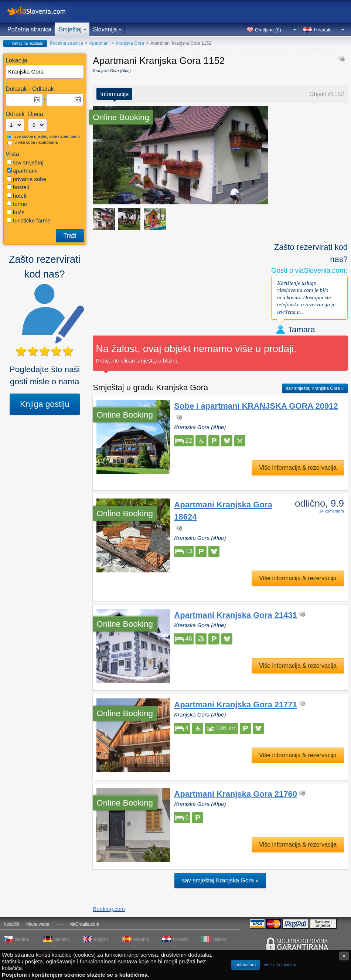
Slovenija (105, 29)
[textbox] (45, 72)
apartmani (22, 171)
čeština (22, 939)
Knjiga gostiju (45, 404)
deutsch (62, 939)
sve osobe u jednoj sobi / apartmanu (44, 137)
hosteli (18, 187)
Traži (70, 236)
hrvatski (180, 939)
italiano (219, 939)
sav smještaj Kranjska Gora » (315, 388)
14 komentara (332, 511)
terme (17, 204)
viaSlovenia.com (42, 11)
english (101, 939)
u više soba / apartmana (33, 143)
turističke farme (29, 220)
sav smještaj (25, 162)
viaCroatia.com (84, 924)
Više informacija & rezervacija (298, 468)
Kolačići (11, 924)
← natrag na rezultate (25, 43)
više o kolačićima (281, 965)
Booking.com (109, 909)
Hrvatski (323, 30)
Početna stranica (29, 29)
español (141, 939)
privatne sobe (27, 179)
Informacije (114, 94)
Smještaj (70, 29)
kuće (16, 212)
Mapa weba (38, 924)
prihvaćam (246, 965)
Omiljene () (268, 30)
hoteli (17, 196)
